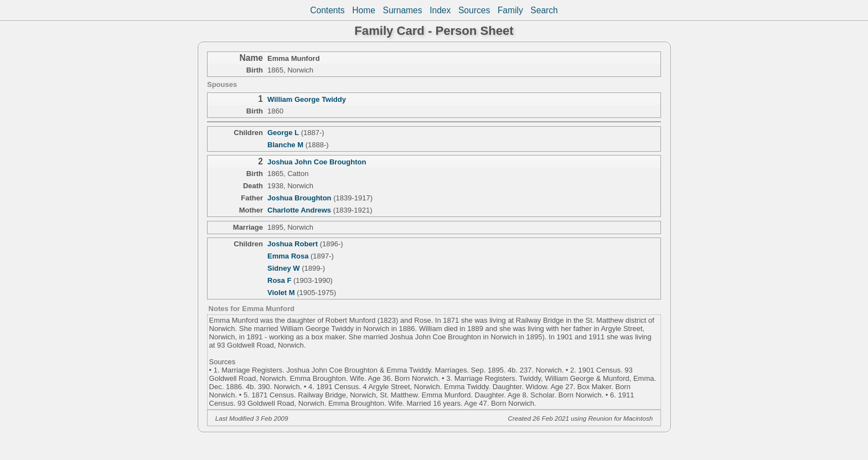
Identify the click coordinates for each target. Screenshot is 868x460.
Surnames (402, 10)
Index (440, 10)
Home (364, 10)
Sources (474, 10)
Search (544, 10)
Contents (327, 10)
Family (510, 10)
